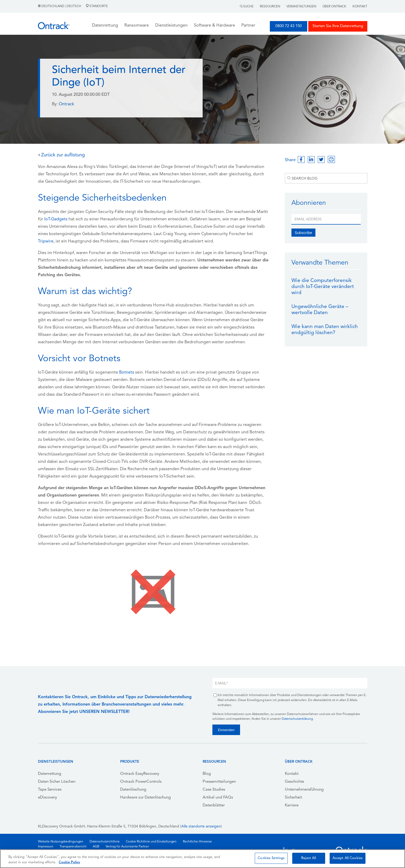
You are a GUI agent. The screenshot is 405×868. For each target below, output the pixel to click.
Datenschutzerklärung (297, 719)
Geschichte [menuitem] (294, 782)
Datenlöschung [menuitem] (133, 790)
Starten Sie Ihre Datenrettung (338, 26)
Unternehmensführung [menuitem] (304, 790)
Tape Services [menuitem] (50, 790)
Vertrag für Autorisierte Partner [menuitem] (127, 847)
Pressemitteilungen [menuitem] (219, 782)
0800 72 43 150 (289, 26)
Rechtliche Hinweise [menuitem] (197, 842)
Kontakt (360, 7)
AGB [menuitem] (96, 847)
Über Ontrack (334, 7)
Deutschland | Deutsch (60, 6)
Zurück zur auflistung (61, 155)
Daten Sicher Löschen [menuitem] (57, 782)
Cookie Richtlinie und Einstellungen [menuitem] (151, 842)
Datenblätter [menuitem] (214, 805)
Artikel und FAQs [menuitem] (218, 798)
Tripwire (46, 241)
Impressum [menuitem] (46, 847)
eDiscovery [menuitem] (47, 798)
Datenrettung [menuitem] (50, 774)
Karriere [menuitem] (292, 805)
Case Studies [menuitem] (214, 790)
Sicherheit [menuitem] (293, 798)
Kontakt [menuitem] (292, 774)
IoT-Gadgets (56, 219)
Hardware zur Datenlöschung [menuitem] (145, 798)
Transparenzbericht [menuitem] (73, 847)
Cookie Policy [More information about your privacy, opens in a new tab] (69, 862)
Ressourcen (270, 7)
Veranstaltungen (301, 7)
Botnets (127, 373)
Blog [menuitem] (207, 774)
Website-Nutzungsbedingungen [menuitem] (61, 842)
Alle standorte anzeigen (201, 827)
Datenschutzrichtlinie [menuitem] (105, 842)
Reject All (309, 858)
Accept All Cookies (348, 858)
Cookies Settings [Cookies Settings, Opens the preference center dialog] (271, 858)
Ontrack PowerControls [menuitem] (141, 782)
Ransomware (137, 26)
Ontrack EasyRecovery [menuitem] (140, 774)
